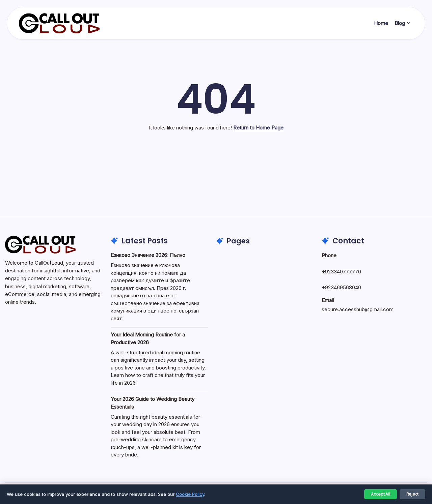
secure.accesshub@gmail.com (358, 309)
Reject (413, 494)
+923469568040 (341, 287)
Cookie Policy (190, 494)
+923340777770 (341, 272)
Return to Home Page (258, 128)
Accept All (381, 494)
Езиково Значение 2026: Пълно (148, 255)
